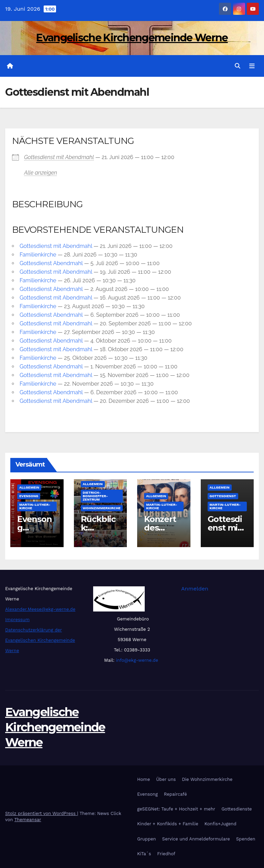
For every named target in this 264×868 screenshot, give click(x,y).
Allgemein (29, 488)
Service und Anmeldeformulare (196, 839)
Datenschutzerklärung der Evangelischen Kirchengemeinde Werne (40, 640)
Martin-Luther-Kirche (35, 507)
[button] (238, 66)
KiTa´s (144, 854)
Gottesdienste (236, 809)
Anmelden (195, 589)
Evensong (29, 496)
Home (144, 779)
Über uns (166, 779)
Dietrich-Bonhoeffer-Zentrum (95, 496)
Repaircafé (175, 794)
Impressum (17, 620)
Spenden (246, 839)
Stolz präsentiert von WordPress (41, 813)
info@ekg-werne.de (136, 660)
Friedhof (166, 854)
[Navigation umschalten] (252, 66)
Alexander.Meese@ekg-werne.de (40, 609)
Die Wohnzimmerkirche (207, 779)
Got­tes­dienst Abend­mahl (51, 263)
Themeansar (28, 820)
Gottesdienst (223, 496)
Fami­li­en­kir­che (38, 255)
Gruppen (147, 839)
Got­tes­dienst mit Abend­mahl (59, 157)
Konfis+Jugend (221, 824)
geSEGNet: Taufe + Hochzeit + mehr (176, 809)
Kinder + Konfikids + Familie (168, 824)
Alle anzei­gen (41, 173)
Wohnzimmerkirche (102, 508)
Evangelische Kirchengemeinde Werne (132, 38)
